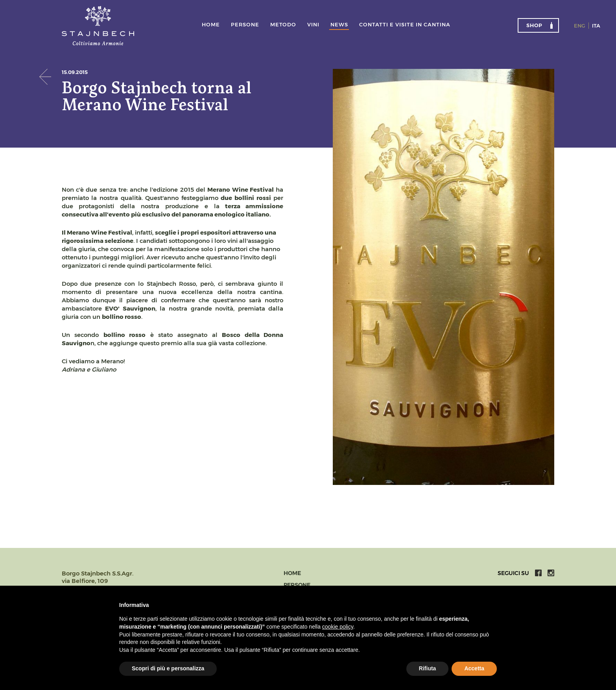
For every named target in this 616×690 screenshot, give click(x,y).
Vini (313, 25)
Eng (580, 26)
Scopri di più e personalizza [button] (168, 668)
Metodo (283, 25)
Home (211, 25)
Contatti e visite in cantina (405, 25)
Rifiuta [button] (428, 668)
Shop (534, 25)
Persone (245, 25)
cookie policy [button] (338, 627)
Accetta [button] (474, 668)
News (339, 25)
